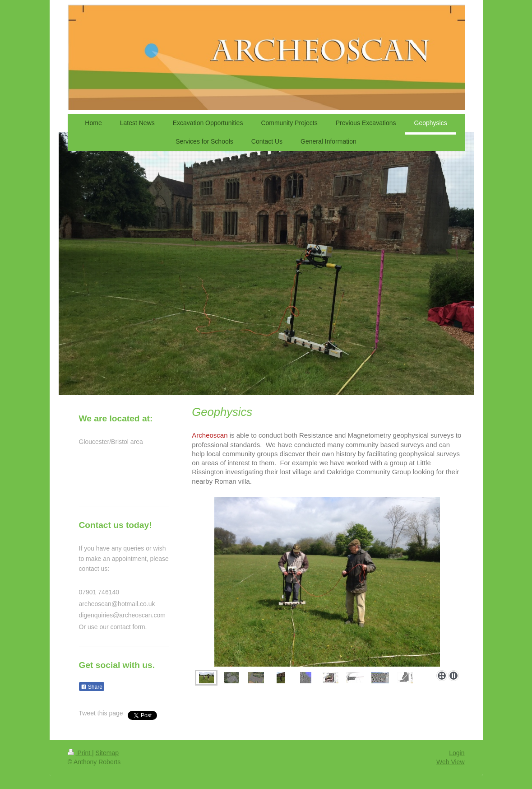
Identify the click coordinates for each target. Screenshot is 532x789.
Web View (451, 762)
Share (92, 687)
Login (457, 753)
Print (80, 753)
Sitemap (107, 753)
